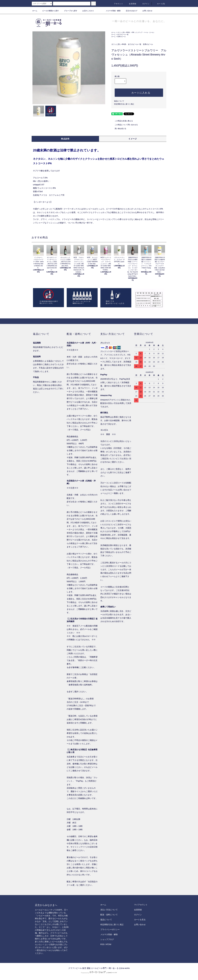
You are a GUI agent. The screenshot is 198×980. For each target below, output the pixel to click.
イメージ (133, 139)
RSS (102, 944)
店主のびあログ (130, 11)
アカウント (117, 4)
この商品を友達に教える (122, 121)
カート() (159, 4)
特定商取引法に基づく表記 (124, 104)
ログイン (144, 4)
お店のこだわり (86, 11)
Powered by (99, 973)
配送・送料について (109, 915)
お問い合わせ (146, 11)
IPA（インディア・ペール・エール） (143, 32)
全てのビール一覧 (123, 34)
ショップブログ (107, 939)
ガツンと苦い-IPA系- (124, 32)
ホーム (35, 11)
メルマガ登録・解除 (112, 11)
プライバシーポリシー (110, 929)
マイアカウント (141, 905)
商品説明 (65, 139)
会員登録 (131, 4)
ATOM (109, 944)
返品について (119, 101)
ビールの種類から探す (49, 11)
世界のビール (122, 37)
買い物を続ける (119, 129)
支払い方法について (109, 910)
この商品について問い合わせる (125, 125)
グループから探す (69, 11)
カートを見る (140, 920)
